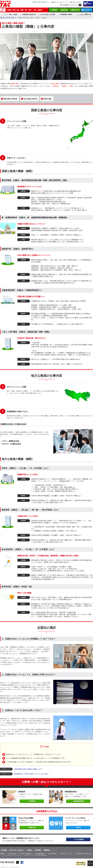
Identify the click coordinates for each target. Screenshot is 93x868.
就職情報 (46, 850)
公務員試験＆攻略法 (66, 14)
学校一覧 (56, 2)
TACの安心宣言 (12, 854)
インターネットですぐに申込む (88, 10)
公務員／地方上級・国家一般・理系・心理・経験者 (24, 10)
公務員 (20, 18)
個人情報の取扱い (53, 854)
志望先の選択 (47, 99)
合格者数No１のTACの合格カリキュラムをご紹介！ (32, 774)
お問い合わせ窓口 (77, 2)
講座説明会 (65, 10)
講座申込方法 (76, 10)
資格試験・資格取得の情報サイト (9, 18)
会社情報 (4, 850)
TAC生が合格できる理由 (48, 14)
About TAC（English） (17, 850)
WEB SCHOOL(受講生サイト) (42, 2)
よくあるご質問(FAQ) (85, 14)
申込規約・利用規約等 (26, 854)
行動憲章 (2, 854)
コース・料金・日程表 (10, 14)
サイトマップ (65, 2)
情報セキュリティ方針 (67, 854)
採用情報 (38, 850)
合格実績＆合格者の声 (29, 14)
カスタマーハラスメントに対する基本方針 (35, 855)
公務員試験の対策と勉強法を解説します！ (28, 769)
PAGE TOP (90, 864)
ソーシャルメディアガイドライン (12, 855)
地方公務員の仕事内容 (30, 99)
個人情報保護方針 (40, 854)
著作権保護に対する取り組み (84, 854)
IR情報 (29, 850)
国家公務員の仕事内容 (10, 99)
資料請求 (54, 10)
